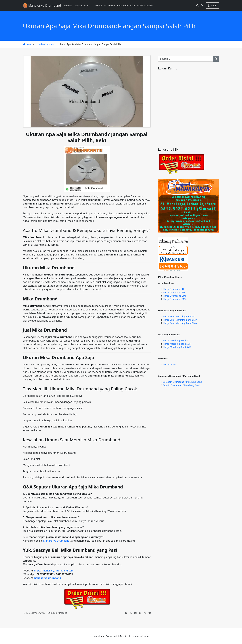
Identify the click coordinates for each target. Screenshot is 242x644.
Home (27, 44)
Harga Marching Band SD (176, 340)
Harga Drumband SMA (175, 299)
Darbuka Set (169, 364)
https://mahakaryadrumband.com (54, 571)
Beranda (68, 5)
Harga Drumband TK (174, 289)
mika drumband (47, 44)
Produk (99, 5)
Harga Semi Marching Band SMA (180, 323)
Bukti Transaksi (145, 5)
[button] (92, 6)
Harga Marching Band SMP (177, 344)
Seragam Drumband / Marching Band (183, 382)
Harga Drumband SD (174, 292)
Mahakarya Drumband (56, 541)
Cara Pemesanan (126, 5)
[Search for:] (185, 59)
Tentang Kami (82, 5)
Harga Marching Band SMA (177, 347)
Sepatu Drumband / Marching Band (181, 385)
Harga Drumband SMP (175, 296)
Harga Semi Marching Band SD (179, 316)
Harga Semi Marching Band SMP (180, 320)
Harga (112, 5)
